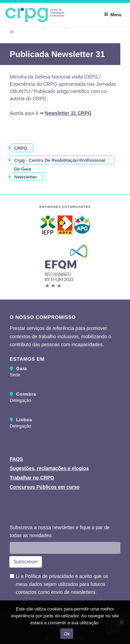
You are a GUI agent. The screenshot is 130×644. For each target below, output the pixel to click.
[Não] (121, 622)
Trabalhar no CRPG (32, 478)
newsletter (26, 177)
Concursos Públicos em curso (45, 487)
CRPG (21, 148)
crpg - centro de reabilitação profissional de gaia (60, 161)
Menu (113, 15)
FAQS (16, 459)
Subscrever (26, 562)
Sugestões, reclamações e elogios (49, 468)
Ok (67, 634)
